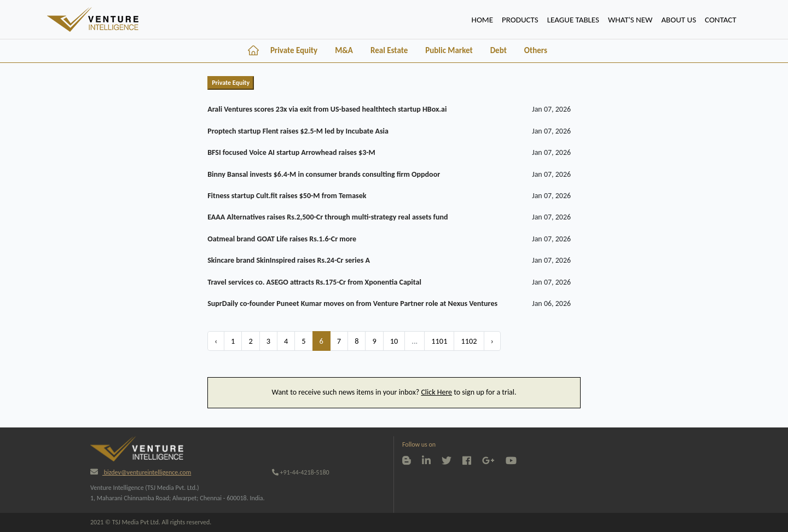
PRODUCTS (520, 20)
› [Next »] (492, 341)
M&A (344, 50)
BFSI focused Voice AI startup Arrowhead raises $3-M (291, 152)
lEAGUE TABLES (573, 20)
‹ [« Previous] (216, 341)
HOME (485, 19)
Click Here (436, 392)
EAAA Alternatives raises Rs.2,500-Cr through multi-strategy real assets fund (328, 217)
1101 (439, 341)
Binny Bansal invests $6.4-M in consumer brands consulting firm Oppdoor (324, 174)
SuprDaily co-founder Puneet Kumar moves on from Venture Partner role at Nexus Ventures (352, 303)
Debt (499, 50)
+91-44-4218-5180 (301, 472)
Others (536, 50)
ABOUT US (679, 20)
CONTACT (721, 20)
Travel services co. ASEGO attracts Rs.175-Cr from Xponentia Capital (314, 282)
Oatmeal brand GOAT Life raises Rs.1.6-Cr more (282, 239)
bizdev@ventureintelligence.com (141, 472)
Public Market (449, 50)
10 (394, 341)
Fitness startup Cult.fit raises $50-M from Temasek (287, 196)
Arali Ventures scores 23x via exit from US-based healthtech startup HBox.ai (327, 109)
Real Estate (389, 50)
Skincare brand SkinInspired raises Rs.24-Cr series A (289, 260)
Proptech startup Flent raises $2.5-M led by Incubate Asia (298, 131)
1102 (469, 341)
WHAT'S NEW (630, 20)
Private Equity (294, 50)
